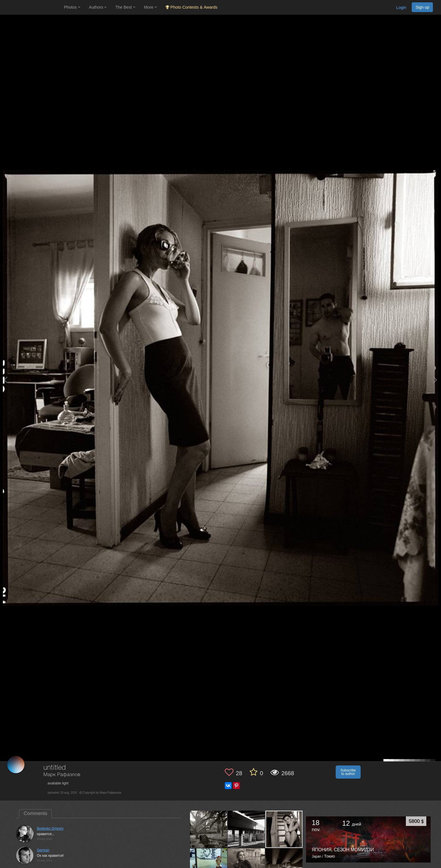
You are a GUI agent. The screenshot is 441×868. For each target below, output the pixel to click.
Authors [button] (98, 7)
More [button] (150, 7)
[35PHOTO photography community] (31, 7)
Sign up (422, 7)
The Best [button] (125, 7)
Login (401, 7)
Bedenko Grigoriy (50, 829)
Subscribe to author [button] (348, 772)
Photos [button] (72, 7)
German (43, 850)
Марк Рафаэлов (62, 775)
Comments (35, 813)
